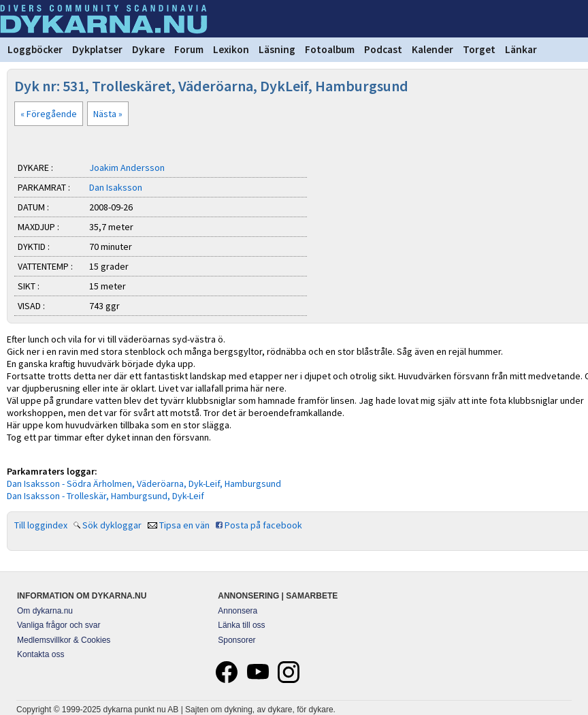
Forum (189, 49)
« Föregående (49, 114)
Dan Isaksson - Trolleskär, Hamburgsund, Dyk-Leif (105, 496)
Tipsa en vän (184, 525)
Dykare (148, 49)
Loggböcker (35, 49)
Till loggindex (41, 525)
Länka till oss (241, 625)
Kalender (432, 49)
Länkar (521, 49)
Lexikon (231, 49)
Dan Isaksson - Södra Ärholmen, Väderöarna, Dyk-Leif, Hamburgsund (144, 483)
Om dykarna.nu (45, 611)
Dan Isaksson (116, 187)
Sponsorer (236, 640)
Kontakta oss (40, 654)
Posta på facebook (263, 525)
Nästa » (108, 114)
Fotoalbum (330, 49)
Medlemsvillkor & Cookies (64, 640)
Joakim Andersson (127, 168)
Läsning (277, 49)
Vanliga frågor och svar (59, 625)
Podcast (383, 49)
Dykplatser (97, 49)
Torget (479, 49)
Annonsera (238, 611)
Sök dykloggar (112, 525)
